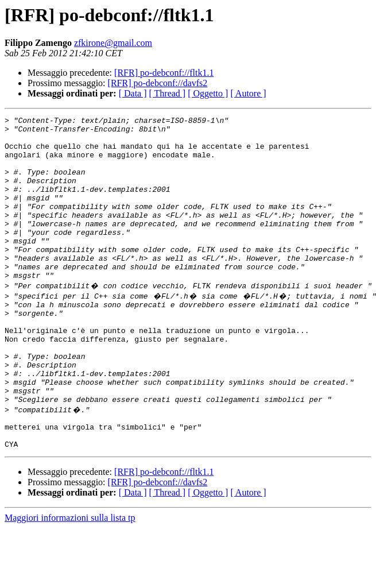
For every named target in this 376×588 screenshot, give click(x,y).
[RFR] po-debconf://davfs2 (158, 83)
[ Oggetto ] (208, 93)
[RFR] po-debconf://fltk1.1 (164, 73)
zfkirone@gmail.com (113, 43)
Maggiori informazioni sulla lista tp (70, 578)
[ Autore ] (248, 93)
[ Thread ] (168, 93)
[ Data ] (133, 93)
